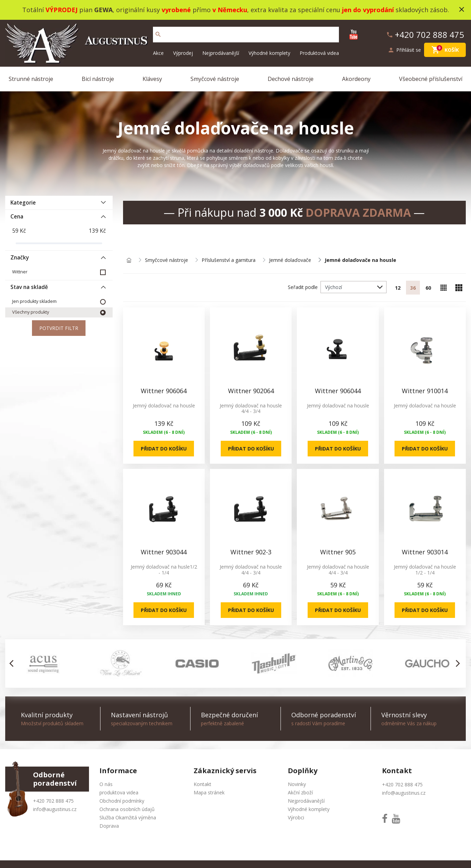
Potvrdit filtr (59, 328)
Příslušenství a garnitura (229, 260)
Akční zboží (300, 792)
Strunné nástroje (31, 79)
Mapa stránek (209, 792)
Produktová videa (319, 53)
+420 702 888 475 (53, 801)
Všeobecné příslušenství (431, 79)
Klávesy (152, 79)
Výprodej (183, 53)
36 (413, 288)
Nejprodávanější (221, 53)
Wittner (20, 272)
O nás (106, 784)
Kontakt (202, 784)
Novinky (297, 784)
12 (398, 288)
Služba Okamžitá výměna (128, 817)
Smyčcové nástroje (215, 79)
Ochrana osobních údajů (127, 809)
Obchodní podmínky (122, 801)
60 (428, 288)
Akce (158, 53)
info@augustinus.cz (55, 809)
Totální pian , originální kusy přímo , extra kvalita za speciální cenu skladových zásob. (236, 10)
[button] (13, 663)
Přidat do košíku (164, 449)
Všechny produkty (31, 312)
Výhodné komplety (269, 53)
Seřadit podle (303, 287)
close (462, 9)
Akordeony (356, 79)
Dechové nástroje (291, 79)
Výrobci (296, 817)
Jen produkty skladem (34, 301)
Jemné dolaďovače (290, 260)
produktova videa (119, 792)
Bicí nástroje (98, 79)
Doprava (109, 826)
